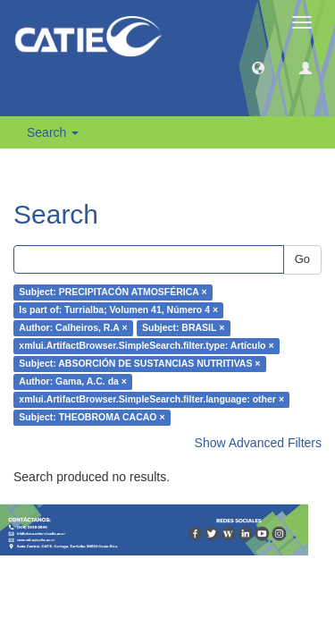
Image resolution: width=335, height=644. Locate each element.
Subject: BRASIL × (183, 328)
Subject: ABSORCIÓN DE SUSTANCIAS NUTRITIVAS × (139, 364)
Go (302, 259)
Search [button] (53, 132)
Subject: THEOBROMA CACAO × (92, 418)
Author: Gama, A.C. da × (73, 382)
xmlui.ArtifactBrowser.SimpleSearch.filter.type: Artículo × (146, 346)
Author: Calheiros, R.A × (73, 328)
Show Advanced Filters (258, 443)
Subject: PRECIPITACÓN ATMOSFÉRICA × (113, 292)
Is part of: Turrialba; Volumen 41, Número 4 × (118, 310)
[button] (258, 67)
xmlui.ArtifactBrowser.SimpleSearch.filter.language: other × (151, 400)
